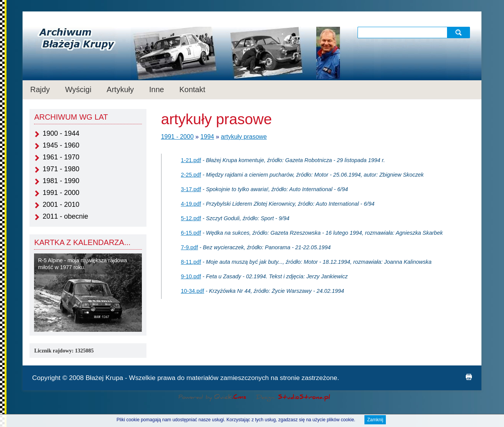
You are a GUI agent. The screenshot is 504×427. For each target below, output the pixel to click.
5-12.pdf (191, 218)
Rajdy (40, 89)
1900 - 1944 (61, 133)
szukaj (459, 32)
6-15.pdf (191, 233)
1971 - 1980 (61, 169)
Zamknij (375, 421)
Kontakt (192, 89)
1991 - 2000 (61, 193)
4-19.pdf (191, 204)
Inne (157, 89)
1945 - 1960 (61, 145)
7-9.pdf (189, 247)
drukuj (469, 377)
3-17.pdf (191, 189)
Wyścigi (78, 89)
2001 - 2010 (61, 205)
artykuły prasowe (244, 137)
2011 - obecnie (65, 216)
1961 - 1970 (61, 157)
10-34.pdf (193, 291)
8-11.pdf (191, 262)
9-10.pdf (191, 276)
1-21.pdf (191, 160)
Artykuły (120, 89)
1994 (207, 137)
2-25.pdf (191, 175)
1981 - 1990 (61, 181)
